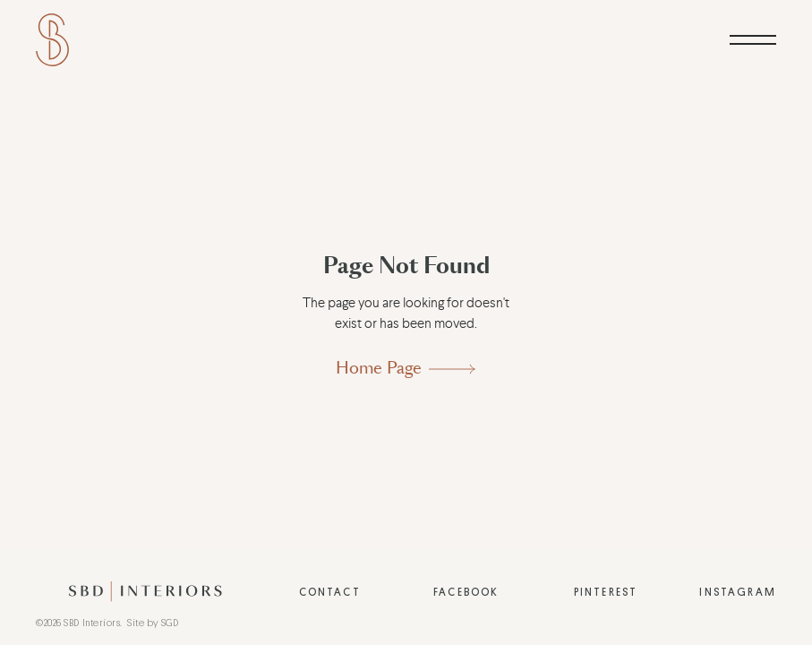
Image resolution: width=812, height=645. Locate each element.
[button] (753, 40)
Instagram (738, 592)
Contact (330, 592)
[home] (52, 40)
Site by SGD (153, 623)
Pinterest (606, 592)
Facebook (466, 592)
